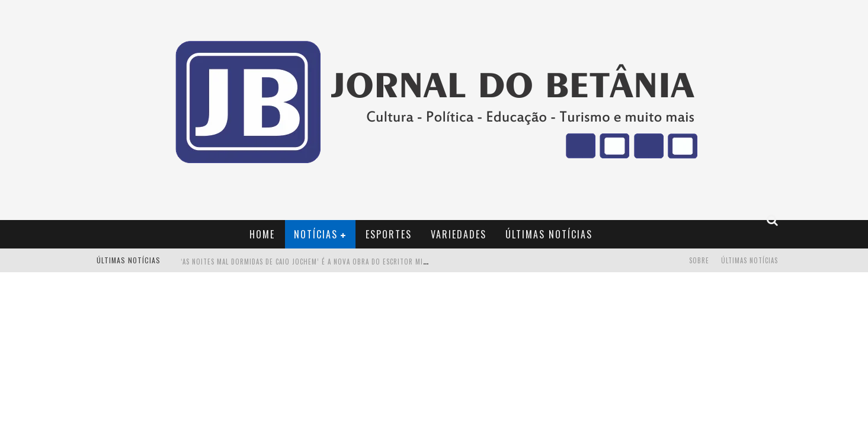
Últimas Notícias (549, 234)
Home (262, 234)
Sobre (699, 260)
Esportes (389, 234)
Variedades (459, 234)
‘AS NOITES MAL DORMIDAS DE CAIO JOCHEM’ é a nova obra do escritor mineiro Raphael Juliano (339, 262)
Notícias (316, 234)
